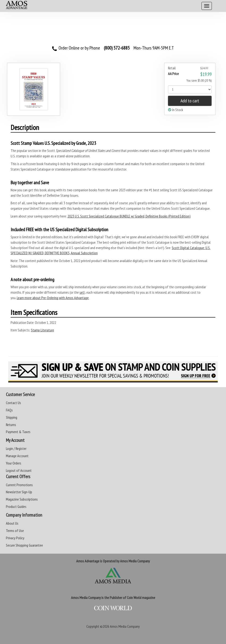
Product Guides (16, 506)
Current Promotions (19, 485)
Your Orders (14, 463)
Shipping (12, 417)
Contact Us (13, 403)
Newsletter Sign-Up (19, 492)
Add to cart (190, 101)
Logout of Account (19, 470)
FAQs (9, 410)
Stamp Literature (42, 330)
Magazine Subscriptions (22, 499)
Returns (11, 425)
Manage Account (17, 456)
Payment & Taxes (18, 432)
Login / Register (16, 448)
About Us (12, 523)
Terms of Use (15, 531)
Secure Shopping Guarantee (24, 545)
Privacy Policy (15, 538)
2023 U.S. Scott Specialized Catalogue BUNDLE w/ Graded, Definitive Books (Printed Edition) (129, 216)
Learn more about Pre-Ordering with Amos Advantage (53, 298)
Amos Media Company (125, 626)
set (82, 292)
